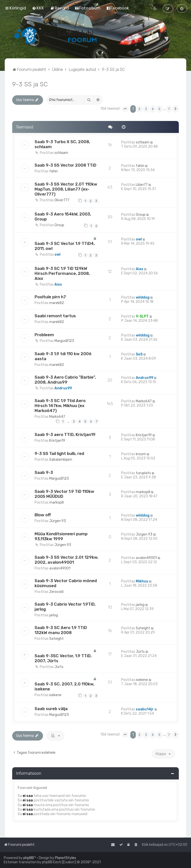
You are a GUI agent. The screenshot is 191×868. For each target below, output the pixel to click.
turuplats (143, 473)
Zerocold (56, 592)
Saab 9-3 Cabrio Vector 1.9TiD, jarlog (65, 607)
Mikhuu (142, 581)
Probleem (44, 335)
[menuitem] (38, 8)
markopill (56, 502)
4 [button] (153, 109)
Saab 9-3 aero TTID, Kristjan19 (65, 434)
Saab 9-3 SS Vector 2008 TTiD (65, 165)
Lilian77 (142, 185)
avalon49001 (60, 568)
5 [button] (159, 109)
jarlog (54, 615)
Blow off (43, 515)
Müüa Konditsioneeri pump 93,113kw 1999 (61, 536)
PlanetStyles (66, 858)
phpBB (29, 858)
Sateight (56, 639)
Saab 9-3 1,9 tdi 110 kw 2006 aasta (63, 356)
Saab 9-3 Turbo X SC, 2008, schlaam (62, 144)
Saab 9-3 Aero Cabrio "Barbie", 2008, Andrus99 (65, 380)
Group (59, 225)
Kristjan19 (57, 441)
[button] (125, 109)
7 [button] (169, 109)
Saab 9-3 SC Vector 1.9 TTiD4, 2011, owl (65, 246)
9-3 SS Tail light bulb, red (59, 453)
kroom (141, 454)
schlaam (61, 153)
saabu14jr (145, 709)
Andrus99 (63, 388)
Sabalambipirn (61, 460)
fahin (53, 171)
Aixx (58, 284)
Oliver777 (62, 200)
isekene (55, 695)
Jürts (59, 667)
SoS (139, 354)
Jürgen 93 (58, 521)
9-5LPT (142, 316)
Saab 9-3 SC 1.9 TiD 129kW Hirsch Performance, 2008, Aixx (62, 273)
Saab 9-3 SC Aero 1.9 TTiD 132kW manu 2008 (61, 630)
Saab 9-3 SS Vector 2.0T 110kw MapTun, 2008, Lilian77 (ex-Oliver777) (66, 189)
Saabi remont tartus (55, 316)
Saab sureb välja (51, 709)
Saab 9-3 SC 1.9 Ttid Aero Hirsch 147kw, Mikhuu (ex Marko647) (60, 406)
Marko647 (57, 417)
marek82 (57, 303)
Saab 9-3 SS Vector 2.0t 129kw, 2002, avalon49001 (66, 560)
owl (57, 255)
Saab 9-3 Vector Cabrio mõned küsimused (66, 583)
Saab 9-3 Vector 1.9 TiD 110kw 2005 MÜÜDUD (64, 494)
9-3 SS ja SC (30, 84)
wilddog (143, 297)
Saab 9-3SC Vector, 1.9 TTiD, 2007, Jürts (63, 658)
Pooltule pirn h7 (50, 297)
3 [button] (146, 109)
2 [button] (139, 109)
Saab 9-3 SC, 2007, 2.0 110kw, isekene (64, 686)
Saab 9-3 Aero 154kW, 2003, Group (63, 217)
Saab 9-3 (44, 472)
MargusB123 (64, 341)
